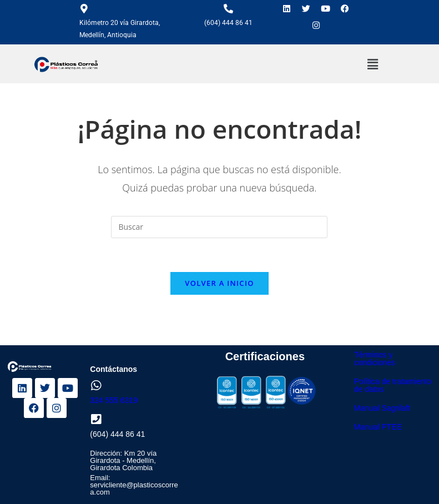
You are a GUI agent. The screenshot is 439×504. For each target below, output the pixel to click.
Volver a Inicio (219, 283)
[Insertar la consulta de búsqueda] (219, 227)
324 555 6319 (114, 400)
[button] (373, 64)
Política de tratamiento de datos (393, 385)
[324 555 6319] (96, 385)
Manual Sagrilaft (382, 408)
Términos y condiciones (375, 359)
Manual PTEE (378, 427)
